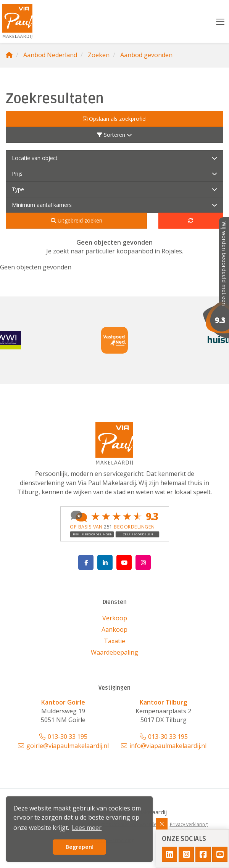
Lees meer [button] (87, 828)
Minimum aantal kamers (114, 205)
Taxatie (114, 641)
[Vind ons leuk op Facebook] (86, 562)
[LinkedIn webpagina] (105, 562)
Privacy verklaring (189, 824)
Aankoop (114, 629)
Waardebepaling (114, 652)
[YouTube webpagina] (124, 562)
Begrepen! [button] (80, 847)
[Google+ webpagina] (143, 562)
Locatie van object (114, 158)
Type (114, 189)
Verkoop (115, 618)
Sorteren (114, 135)
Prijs (114, 174)
